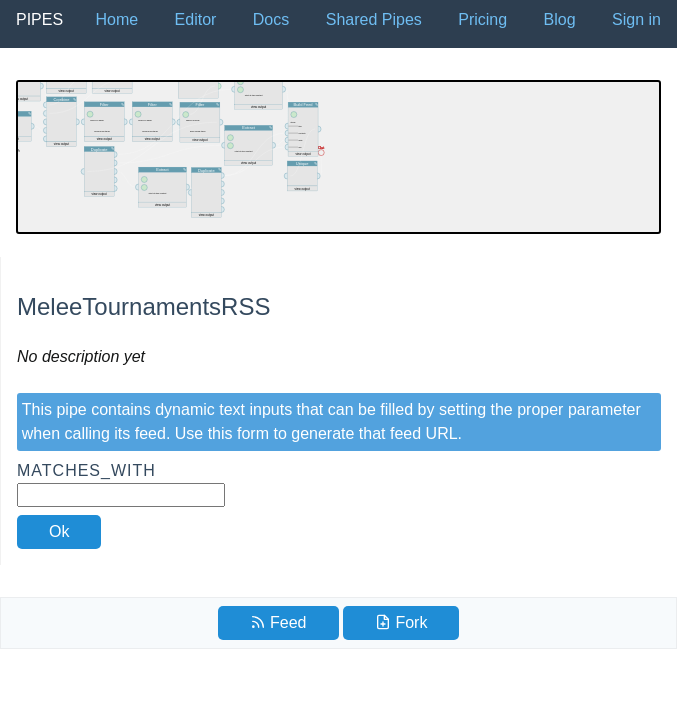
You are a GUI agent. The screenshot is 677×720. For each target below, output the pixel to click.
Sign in (636, 19)
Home (116, 19)
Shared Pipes (374, 19)
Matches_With (121, 484)
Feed (278, 622)
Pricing (482, 19)
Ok (59, 531)
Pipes (39, 19)
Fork (401, 622)
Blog (560, 19)
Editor (196, 19)
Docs (271, 19)
